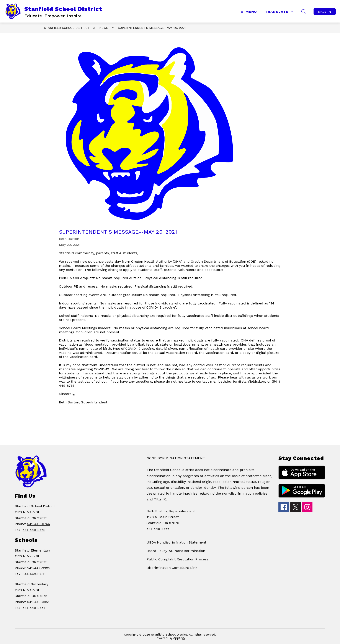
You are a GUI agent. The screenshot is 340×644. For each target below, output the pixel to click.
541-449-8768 (34, 530)
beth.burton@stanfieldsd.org (242, 381)
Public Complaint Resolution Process (177, 559)
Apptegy (179, 638)
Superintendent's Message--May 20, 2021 (152, 28)
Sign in (325, 12)
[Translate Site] (279, 12)
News (104, 28)
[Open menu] (248, 12)
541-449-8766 (38, 524)
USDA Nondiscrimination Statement (176, 542)
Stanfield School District (67, 28)
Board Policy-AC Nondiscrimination (176, 551)
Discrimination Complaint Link (172, 568)
